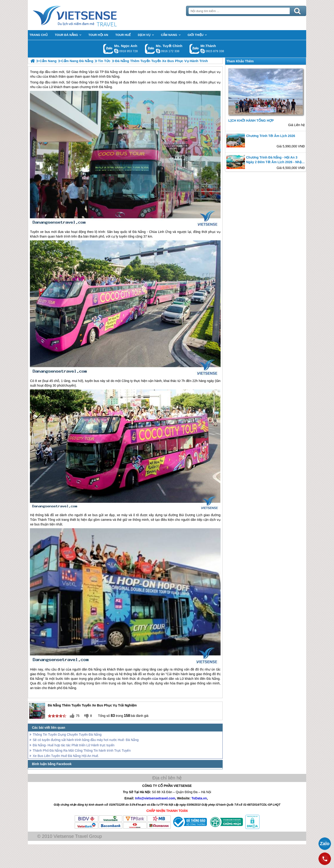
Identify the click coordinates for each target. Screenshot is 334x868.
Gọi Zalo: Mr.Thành (194, 49)
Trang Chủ (86, 15)
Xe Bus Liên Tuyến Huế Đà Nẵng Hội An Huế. (66, 756)
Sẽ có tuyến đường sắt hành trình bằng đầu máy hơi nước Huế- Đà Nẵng (86, 740)
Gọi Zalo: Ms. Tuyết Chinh (150, 49)
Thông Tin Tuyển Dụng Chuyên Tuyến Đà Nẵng (67, 734)
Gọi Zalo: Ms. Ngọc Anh (108, 49)
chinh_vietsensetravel (158, 51)
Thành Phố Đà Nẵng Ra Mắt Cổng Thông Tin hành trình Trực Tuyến (82, 750)
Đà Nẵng (111, 82)
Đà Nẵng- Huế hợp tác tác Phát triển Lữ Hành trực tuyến (74, 745)
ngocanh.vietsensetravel (116, 51)
